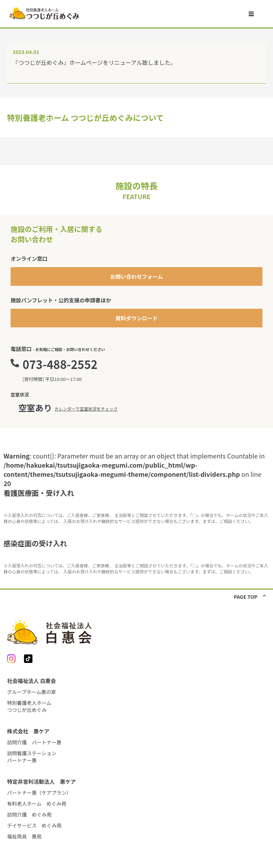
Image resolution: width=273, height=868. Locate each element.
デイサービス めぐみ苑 (34, 825)
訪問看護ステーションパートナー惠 (32, 757)
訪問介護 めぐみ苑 (29, 814)
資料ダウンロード (136, 318)
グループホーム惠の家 (32, 692)
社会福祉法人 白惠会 (31, 681)
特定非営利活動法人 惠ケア (41, 781)
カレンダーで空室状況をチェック (86, 409)
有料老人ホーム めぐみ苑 (37, 804)
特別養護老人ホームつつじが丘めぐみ (29, 706)
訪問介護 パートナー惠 (34, 742)
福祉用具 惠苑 (24, 836)
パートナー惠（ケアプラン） (39, 793)
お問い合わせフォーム (136, 276)
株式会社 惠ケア (28, 731)
